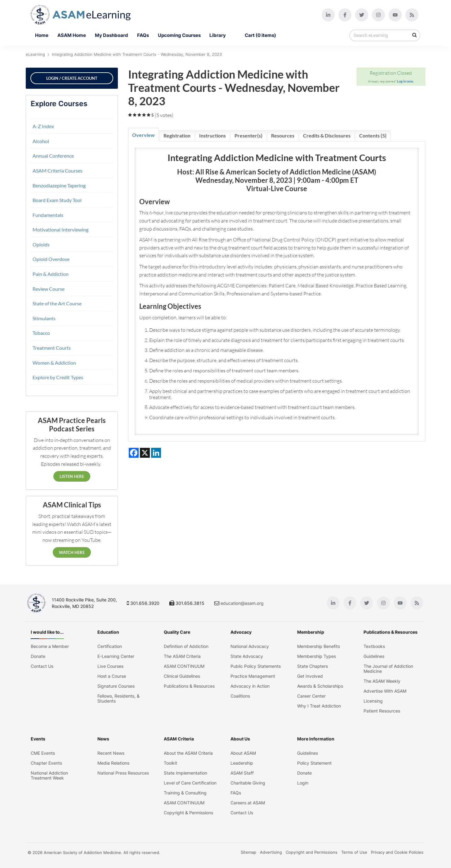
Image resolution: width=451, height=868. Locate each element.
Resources (283, 135)
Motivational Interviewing (60, 229)
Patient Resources (382, 711)
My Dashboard (112, 35)
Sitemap (248, 852)
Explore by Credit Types (58, 377)
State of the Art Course (57, 303)
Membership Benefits (319, 646)
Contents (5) (373, 135)
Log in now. (405, 81)
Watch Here (72, 552)
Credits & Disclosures (327, 135)
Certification (110, 646)
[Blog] (412, 15)
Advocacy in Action (250, 686)
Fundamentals (48, 215)
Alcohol (41, 141)
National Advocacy (250, 646)
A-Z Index (43, 126)
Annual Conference (53, 156)
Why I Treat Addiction (319, 706)
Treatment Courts (52, 348)
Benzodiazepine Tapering (59, 185)
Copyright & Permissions (188, 813)
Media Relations (113, 763)
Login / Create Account (72, 78)
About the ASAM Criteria (188, 753)
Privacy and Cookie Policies (397, 852)
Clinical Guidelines (182, 676)
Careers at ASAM (248, 803)
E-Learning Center (116, 656)
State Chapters (313, 666)
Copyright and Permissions (312, 852)
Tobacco (41, 333)
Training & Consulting (185, 793)
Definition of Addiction (186, 646)
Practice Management (253, 676)
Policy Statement (314, 763)
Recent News (111, 753)
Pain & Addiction (51, 274)
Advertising (271, 852)
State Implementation (185, 773)
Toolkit (170, 763)
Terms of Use (354, 852)
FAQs (143, 35)
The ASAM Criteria (182, 656)
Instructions (212, 135)
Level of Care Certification (190, 783)
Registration (177, 135)
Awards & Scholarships (320, 686)
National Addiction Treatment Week (49, 776)
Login (303, 783)
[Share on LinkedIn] (156, 453)
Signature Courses (116, 686)
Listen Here (72, 476)
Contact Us (42, 666)
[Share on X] (145, 453)
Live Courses (110, 666)
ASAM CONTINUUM (184, 666)
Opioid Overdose (51, 259)
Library (223, 35)
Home (42, 35)
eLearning (35, 54)
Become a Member (50, 646)
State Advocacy (247, 656)
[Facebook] (345, 15)
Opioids (41, 244)
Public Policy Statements (256, 666)
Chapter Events (46, 763)
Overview (143, 135)
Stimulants (44, 318)
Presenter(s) (248, 135)
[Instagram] (378, 15)
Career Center (311, 696)
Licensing (373, 701)
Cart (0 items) (260, 35)
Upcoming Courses (179, 35)
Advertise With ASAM (385, 691)
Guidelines (374, 656)
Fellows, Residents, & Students (118, 699)
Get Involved (310, 676)
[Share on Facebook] (134, 453)
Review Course (49, 289)
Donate (38, 656)
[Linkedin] (328, 15)
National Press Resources (123, 773)
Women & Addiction (54, 363)
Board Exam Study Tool (57, 200)
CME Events (43, 753)
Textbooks (374, 646)
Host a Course (112, 676)
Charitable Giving (248, 783)
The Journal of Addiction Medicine (388, 669)
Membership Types (317, 656)
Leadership (242, 763)
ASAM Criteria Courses (58, 171)
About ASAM (243, 753)
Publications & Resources (189, 686)
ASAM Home (72, 35)
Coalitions (240, 696)
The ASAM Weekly (382, 681)
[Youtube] (395, 15)
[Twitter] (362, 15)
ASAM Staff (242, 773)
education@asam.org (242, 603)
